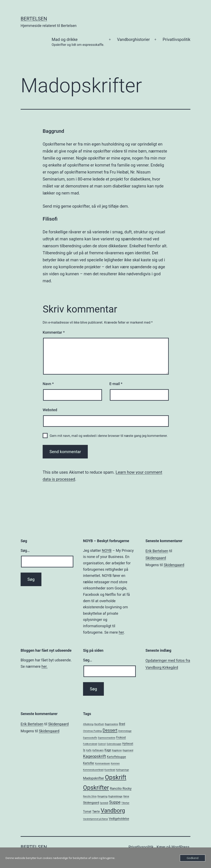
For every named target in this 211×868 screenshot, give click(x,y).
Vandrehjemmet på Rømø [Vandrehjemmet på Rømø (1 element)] (95, 819)
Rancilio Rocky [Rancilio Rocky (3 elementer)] (121, 789)
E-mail (116, 384)
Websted (50, 410)
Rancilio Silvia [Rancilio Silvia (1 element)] (90, 796)
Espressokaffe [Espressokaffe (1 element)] (90, 738)
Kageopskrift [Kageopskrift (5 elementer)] (94, 756)
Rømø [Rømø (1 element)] (126, 796)
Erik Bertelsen (157, 551)
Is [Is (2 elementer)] (84, 750)
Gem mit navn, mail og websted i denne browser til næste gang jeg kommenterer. (109, 436)
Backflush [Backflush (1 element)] (99, 724)
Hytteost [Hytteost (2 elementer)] (128, 744)
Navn (48, 384)
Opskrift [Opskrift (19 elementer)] (116, 777)
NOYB (107, 550)
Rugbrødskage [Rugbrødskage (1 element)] (115, 796)
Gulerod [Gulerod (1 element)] (102, 744)
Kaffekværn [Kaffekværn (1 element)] (98, 750)
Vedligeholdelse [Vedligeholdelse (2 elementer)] (119, 819)
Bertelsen (34, 19)
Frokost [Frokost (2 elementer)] (121, 737)
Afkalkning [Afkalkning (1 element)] (88, 724)
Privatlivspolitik (176, 39)
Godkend (193, 858)
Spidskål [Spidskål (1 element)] (104, 803)
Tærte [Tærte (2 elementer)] (96, 811)
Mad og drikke (78, 42)
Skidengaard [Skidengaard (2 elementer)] (91, 803)
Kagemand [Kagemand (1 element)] (128, 750)
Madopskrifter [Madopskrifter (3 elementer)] (94, 778)
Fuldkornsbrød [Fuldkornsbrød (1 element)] (90, 744)
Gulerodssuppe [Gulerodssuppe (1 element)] (114, 744)
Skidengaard (156, 558)
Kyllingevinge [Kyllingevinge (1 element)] (123, 770)
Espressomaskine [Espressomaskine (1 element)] (107, 738)
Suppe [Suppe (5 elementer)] (115, 802)
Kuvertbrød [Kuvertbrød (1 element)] (110, 770)
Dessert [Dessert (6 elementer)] (110, 730)
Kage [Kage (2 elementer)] (108, 750)
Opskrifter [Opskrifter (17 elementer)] (96, 788)
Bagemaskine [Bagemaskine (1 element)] (111, 724)
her (121, 632)
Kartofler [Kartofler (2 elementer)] (89, 763)
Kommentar (54, 332)
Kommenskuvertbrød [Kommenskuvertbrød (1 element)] (93, 770)
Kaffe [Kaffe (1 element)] (89, 750)
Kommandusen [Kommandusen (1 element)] (103, 763)
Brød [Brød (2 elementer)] (122, 724)
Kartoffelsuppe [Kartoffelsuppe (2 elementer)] (117, 757)
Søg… (25, 550)
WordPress (180, 847)
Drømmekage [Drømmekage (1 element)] (125, 731)
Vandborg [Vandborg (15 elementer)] (113, 811)
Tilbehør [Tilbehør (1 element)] (125, 803)
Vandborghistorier (133, 39)
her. (44, 666)
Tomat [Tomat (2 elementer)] (87, 811)
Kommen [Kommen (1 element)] (115, 763)
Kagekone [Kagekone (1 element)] (117, 750)
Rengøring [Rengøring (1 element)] (102, 796)
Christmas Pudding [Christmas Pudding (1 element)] (92, 731)
